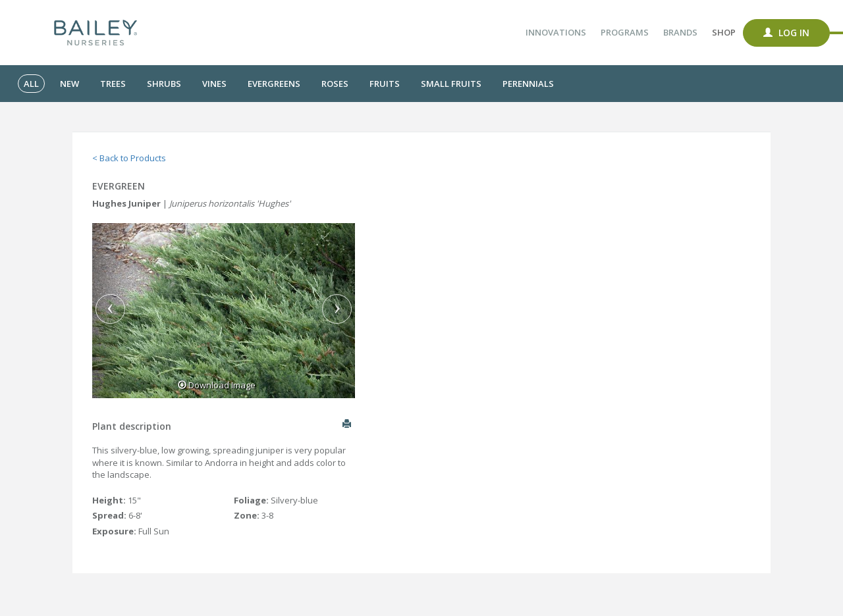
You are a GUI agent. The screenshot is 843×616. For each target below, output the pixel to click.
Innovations (556, 32)
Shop (724, 32)
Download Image (217, 385)
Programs (625, 32)
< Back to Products (129, 158)
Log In (786, 33)
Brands (680, 32)
